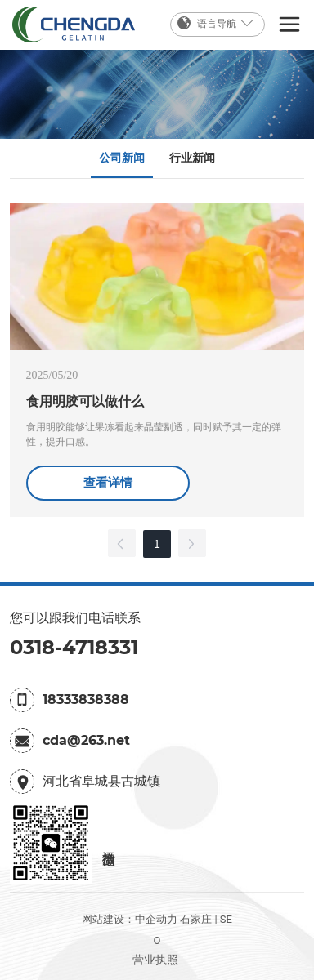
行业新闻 (192, 158)
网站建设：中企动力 (130, 919)
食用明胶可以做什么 (85, 401)
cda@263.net (86, 740)
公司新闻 (122, 158)
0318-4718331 (74, 647)
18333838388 (86, 699)
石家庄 (196, 919)
